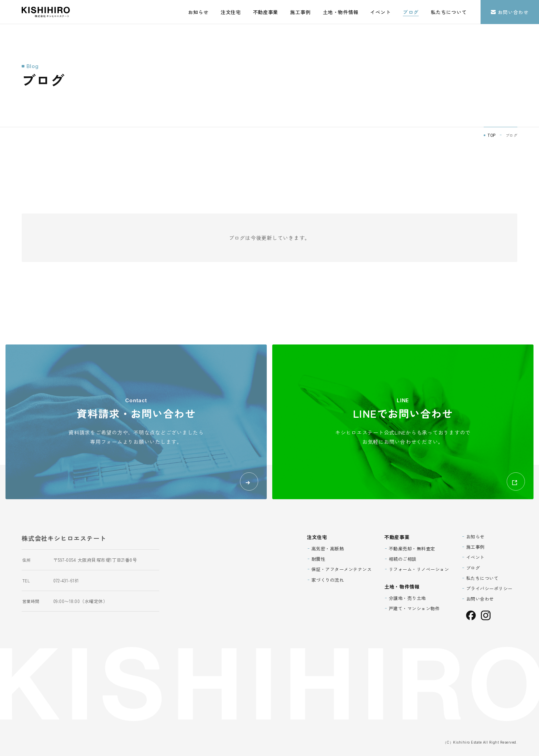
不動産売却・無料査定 (412, 549)
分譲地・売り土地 (407, 598)
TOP (492, 135)
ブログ (411, 12)
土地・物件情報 (340, 12)
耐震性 (318, 559)
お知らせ (198, 12)
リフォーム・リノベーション (419, 569)
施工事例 (300, 12)
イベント (381, 12)
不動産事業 (266, 12)
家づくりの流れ (328, 580)
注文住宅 (231, 12)
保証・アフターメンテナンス (342, 569)
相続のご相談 (403, 559)
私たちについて (449, 12)
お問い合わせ (510, 12)
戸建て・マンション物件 (414, 608)
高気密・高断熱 (328, 549)
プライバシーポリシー (489, 588)
